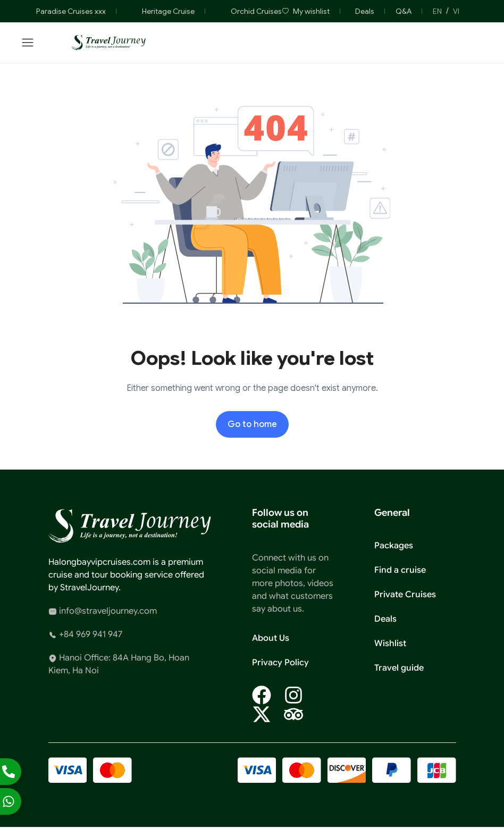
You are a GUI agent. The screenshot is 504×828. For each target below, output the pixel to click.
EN (437, 11)
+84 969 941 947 (85, 634)
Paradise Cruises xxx (64, 11)
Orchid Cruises (249, 11)
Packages (394, 546)
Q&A (404, 11)
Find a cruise (400, 570)
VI (456, 11)
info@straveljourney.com (103, 611)
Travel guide (399, 668)
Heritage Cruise (161, 11)
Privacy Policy (280, 663)
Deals (365, 11)
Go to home (252, 424)
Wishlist (390, 643)
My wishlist (306, 11)
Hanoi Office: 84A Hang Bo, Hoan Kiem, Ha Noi (119, 664)
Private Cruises (405, 595)
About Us (271, 638)
